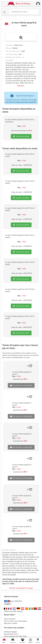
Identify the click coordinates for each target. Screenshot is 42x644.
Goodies (22, 642)
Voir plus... (21, 86)
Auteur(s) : (10, 45)
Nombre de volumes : (14, 57)
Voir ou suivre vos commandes (15, 621)
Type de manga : (12, 54)
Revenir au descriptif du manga (21, 588)
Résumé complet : (9, 550)
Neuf (4, 642)
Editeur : (9, 48)
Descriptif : (10, 60)
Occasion (13, 642)
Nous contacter (10, 619)
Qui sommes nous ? (11, 634)
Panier (38, 642)
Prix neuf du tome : (13, 51)
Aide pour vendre (11, 623)
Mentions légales (10, 632)
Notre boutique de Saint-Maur (15, 636)
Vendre (30, 642)
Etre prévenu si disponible (21, 385)
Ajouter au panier (21, 136)
